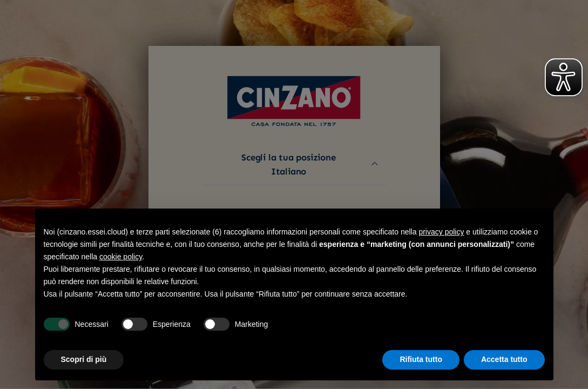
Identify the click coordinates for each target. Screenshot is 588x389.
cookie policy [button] (121, 257)
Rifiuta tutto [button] (421, 359)
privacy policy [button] (441, 232)
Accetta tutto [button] (504, 359)
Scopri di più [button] (84, 359)
